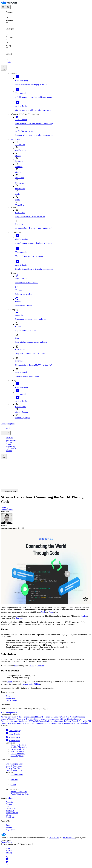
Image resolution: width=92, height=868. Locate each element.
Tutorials (9, 438)
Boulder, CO (54, 838)
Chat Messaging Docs (14, 764)
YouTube (51, 781)
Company (9, 442)
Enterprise (10, 811)
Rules (8, 696)
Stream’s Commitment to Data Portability (72, 723)
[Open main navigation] (3, 7)
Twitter (31, 666)
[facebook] (48, 860)
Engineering (10, 446)
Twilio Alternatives (18, 754)
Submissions (11, 698)
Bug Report (10, 829)
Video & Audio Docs (14, 766)
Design (8, 444)
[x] (48, 857)
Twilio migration (17, 756)
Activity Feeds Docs (14, 768)
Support (9, 827)
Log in (8, 62)
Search (9, 491)
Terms (8, 848)
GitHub (51, 786)
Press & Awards (12, 813)
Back (4, 68)
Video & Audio (13, 734)
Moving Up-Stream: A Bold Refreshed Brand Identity (22, 717)
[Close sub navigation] (8, 433)
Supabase (19, 618)
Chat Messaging (13, 731)
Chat (43, 612)
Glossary (9, 815)
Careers (9, 804)
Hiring (11, 798)
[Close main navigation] (8, 7)
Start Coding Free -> (9, 713)
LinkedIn (40, 666)
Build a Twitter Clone (19, 792)
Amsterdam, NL (69, 838)
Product (9, 451)
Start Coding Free (8, 424)
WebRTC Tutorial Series (20, 794)
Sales (8, 825)
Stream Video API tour (32, 684)
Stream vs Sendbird (18, 745)
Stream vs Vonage (17, 751)
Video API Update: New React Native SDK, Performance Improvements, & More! (46, 722)
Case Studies (11, 440)
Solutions (15, 139)
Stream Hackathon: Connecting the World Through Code (61, 721)
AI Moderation (13, 741)
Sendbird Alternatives (19, 747)
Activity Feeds (13, 737)
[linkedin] (48, 862)
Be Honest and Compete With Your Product (59, 717)
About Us (9, 802)
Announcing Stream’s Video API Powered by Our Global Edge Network (43, 718)
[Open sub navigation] (3, 433)
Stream (10, 682)
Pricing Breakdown (18, 749)
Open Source (11, 448)
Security (9, 853)
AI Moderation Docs (14, 770)
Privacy (9, 850)
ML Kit (84, 616)
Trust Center (11, 817)
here (16, 666)
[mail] (48, 865)
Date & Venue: (11, 700)
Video (51, 612)
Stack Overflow (51, 776)
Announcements (7, 510)
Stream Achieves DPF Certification (60, 719)
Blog (8, 428)
